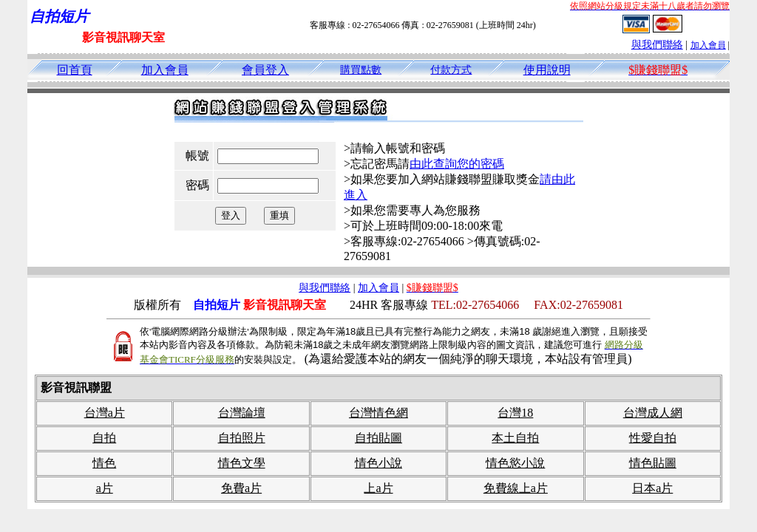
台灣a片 (105, 413)
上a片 (378, 488)
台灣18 (515, 413)
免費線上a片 (516, 488)
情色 (104, 463)
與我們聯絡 (657, 45)
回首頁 (75, 70)
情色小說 (378, 463)
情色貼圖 (653, 463)
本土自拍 (515, 438)
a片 (105, 488)
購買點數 (361, 70)
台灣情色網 (378, 413)
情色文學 (242, 463)
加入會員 (708, 45)
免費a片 (241, 488)
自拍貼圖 (378, 438)
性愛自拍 (653, 438)
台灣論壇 (242, 413)
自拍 (104, 438)
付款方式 (451, 70)
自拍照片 (242, 438)
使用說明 (547, 70)
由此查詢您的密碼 (457, 164)
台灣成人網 (653, 413)
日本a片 (652, 488)
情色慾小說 (515, 463)
